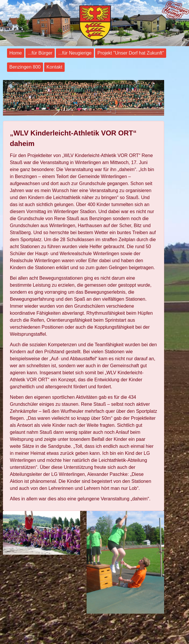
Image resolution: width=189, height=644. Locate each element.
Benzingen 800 (25, 67)
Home (16, 53)
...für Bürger (40, 53)
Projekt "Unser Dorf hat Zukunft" (131, 53)
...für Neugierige (75, 53)
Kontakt (54, 67)
